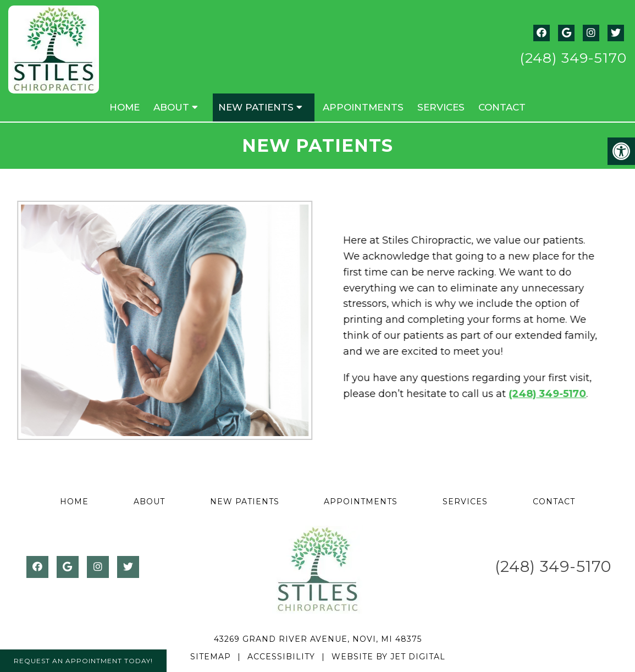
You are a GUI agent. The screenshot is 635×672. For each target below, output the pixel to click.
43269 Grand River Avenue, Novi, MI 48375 (318, 639)
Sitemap (211, 657)
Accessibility (281, 657)
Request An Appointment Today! (83, 661)
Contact (502, 107)
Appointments (363, 107)
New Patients (256, 107)
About (171, 107)
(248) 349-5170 (573, 58)
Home (125, 107)
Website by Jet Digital (388, 657)
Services (441, 107)
